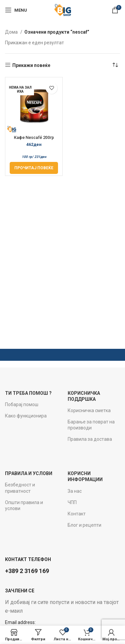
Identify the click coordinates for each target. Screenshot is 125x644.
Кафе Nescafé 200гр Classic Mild (34, 140)
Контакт (77, 514)
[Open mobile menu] (16, 10)
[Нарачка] (115, 65)
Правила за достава (90, 439)
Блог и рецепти (84, 525)
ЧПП (72, 502)
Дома (12, 32)
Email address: (20, 622)
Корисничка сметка (89, 410)
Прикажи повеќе (31, 65)
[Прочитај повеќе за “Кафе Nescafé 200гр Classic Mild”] (34, 168)
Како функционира (26, 416)
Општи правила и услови (24, 505)
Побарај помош (22, 404)
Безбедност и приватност (20, 488)
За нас (75, 491)
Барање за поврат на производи (91, 425)
